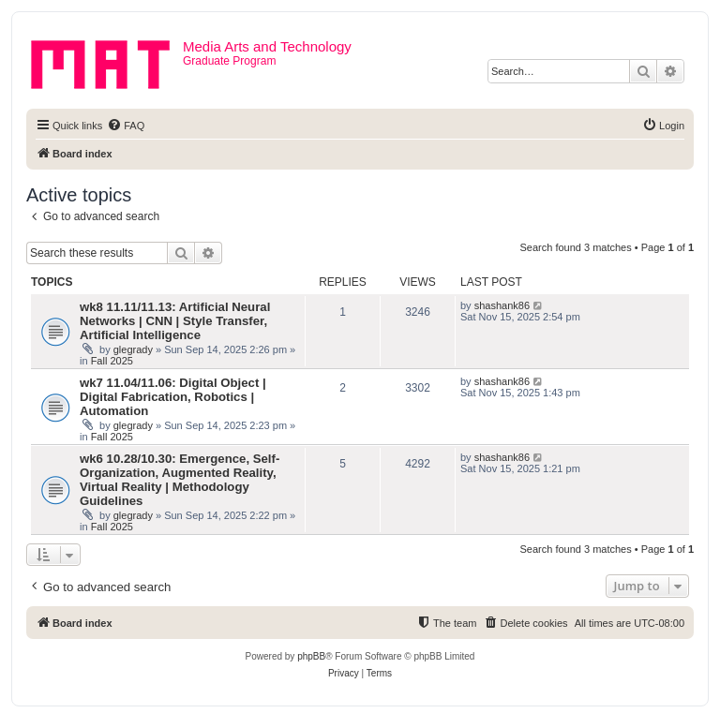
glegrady (133, 349)
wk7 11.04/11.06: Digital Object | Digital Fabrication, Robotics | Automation (173, 397)
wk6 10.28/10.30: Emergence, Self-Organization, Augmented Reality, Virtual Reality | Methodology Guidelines (180, 480)
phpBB (311, 656)
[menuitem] (126, 126)
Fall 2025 (112, 361)
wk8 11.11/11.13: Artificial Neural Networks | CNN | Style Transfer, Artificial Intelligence (175, 321)
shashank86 (502, 305)
